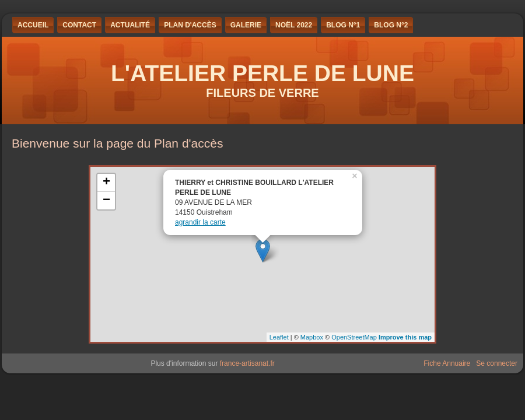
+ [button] (106, 183)
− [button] (106, 201)
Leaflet (279, 337)
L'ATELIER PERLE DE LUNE (262, 73)
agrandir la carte (200, 222)
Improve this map (405, 337)
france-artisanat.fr (247, 363)
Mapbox (312, 337)
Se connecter (497, 363)
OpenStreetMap (354, 337)
